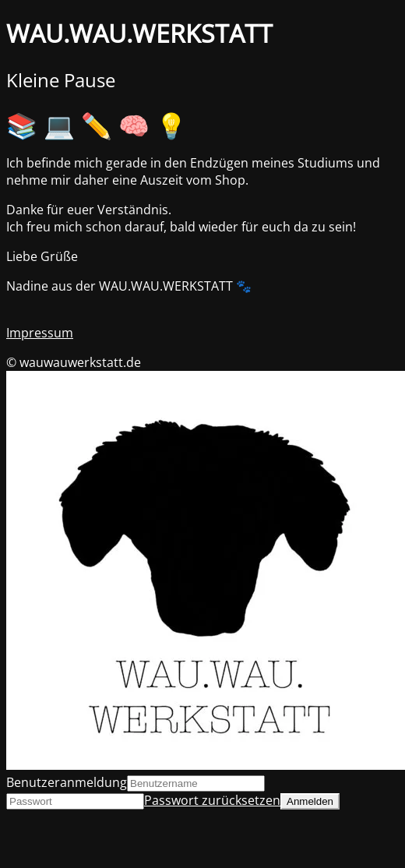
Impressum (40, 333)
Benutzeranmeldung (67, 782)
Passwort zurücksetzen (212, 800)
